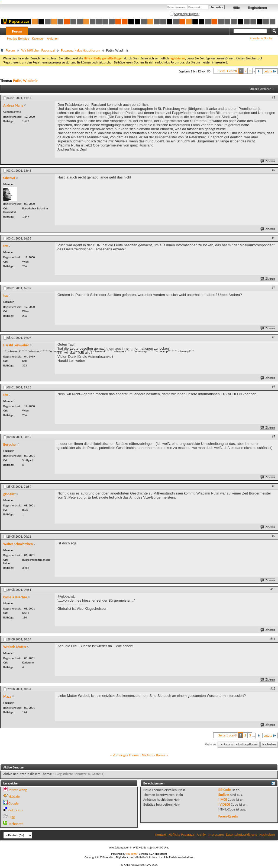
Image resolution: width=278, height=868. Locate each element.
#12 (273, 688)
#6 (274, 387)
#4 (274, 288)
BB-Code (225, 790)
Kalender (38, 39)
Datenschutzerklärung (242, 835)
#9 (274, 536)
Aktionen (53, 39)
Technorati (16, 824)
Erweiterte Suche (261, 38)
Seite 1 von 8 (228, 71)
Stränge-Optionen (261, 89)
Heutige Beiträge (18, 39)
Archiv (201, 835)
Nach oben (269, 744)
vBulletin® (132, 854)
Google (13, 803)
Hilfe (236, 8)
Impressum (216, 835)
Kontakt (161, 835)
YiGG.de (14, 797)
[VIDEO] (224, 804)
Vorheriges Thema (126, 755)
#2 (274, 170)
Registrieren (257, 8)
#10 (273, 589)
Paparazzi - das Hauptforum (81, 50)
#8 (274, 486)
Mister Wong (18, 790)
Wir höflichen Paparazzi (38, 50)
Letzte (270, 71)
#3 (274, 238)
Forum (17, 31)
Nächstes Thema (153, 755)
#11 (273, 639)
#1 (274, 97)
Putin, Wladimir (25, 81)
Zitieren (268, 161)
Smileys (224, 795)
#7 (274, 436)
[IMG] (223, 800)
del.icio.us (16, 810)
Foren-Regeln (228, 816)
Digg (12, 817)
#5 (274, 337)
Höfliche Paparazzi (182, 835)
